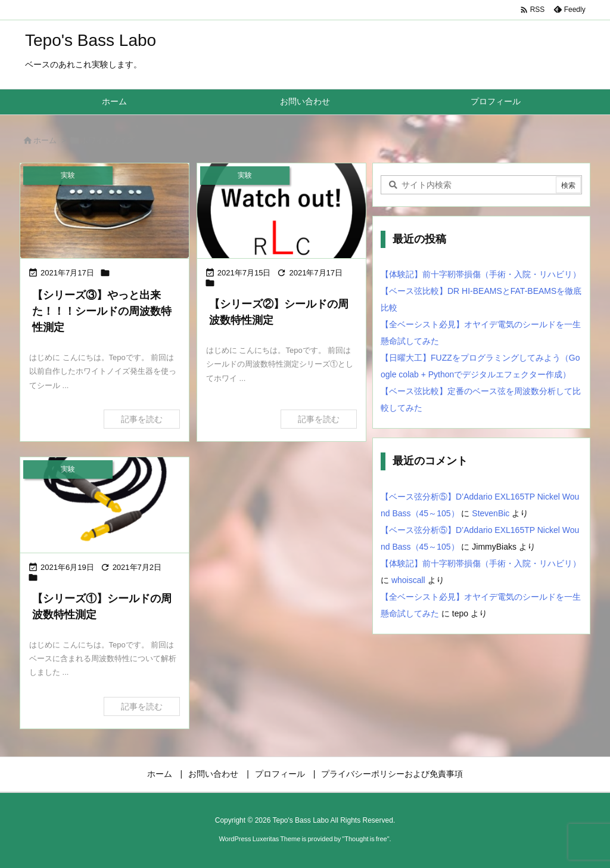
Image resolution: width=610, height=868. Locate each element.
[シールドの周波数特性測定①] (105, 505)
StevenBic (491, 513)
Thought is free (365, 839)
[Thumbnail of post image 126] (105, 211)
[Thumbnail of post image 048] (281, 211)
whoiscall (408, 580)
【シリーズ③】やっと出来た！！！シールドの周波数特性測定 (102, 311)
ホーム (45, 140)
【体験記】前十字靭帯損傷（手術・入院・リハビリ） (481, 274)
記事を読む (142, 419)
